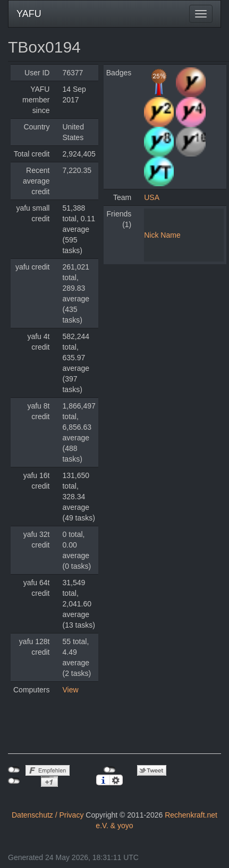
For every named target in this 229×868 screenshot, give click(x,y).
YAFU (29, 14)
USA (152, 197)
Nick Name (162, 235)
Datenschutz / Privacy (48, 815)
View (70, 690)
